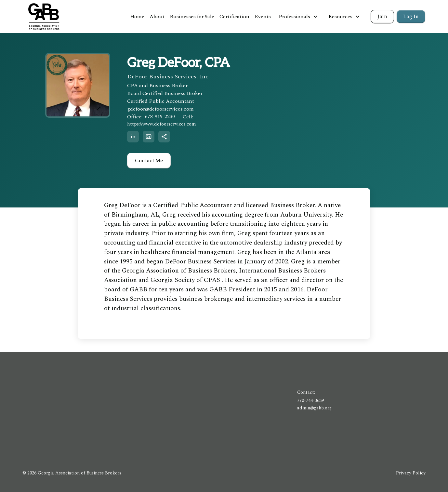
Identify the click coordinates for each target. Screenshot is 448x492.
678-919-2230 (160, 117)
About (157, 17)
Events (263, 17)
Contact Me (149, 161)
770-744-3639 (310, 400)
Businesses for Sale (192, 17)
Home (137, 17)
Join (382, 17)
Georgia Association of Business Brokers (179, 271)
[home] (44, 17)
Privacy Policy (411, 473)
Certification (234, 17)
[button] (298, 17)
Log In (411, 17)
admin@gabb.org (314, 408)
